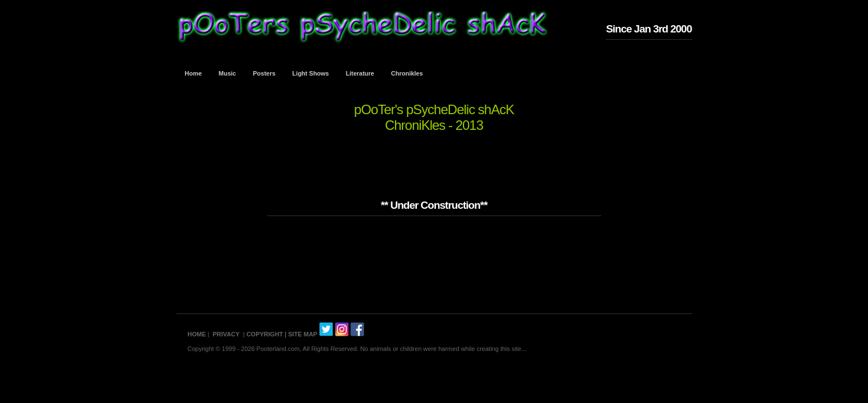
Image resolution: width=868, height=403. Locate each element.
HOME (197, 334)
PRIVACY (226, 334)
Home (194, 73)
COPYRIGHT (265, 334)
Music (227, 73)
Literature (360, 73)
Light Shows (311, 73)
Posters (264, 73)
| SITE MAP (301, 334)
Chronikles (407, 73)
